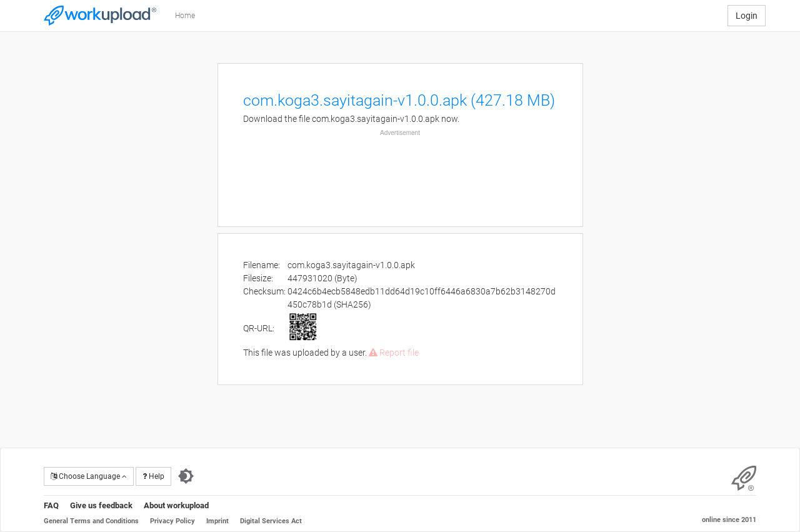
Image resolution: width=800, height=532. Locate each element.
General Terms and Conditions (91, 521)
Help (153, 476)
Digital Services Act (271, 521)
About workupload (176, 505)
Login (747, 16)
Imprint (217, 521)
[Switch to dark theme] (186, 476)
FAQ (51, 505)
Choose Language (89, 476)
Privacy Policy (172, 521)
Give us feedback (101, 505)
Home (185, 16)
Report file (394, 353)
